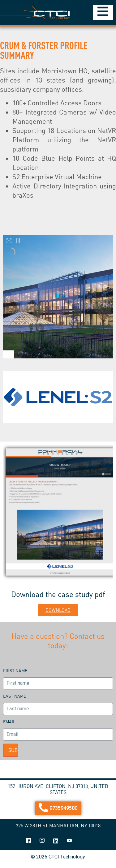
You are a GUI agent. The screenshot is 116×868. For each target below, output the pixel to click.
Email (9, 722)
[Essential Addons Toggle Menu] (103, 13)
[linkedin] (56, 841)
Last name (15, 696)
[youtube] (69, 841)
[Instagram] (42, 841)
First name (15, 670)
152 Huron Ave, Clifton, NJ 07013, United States (58, 789)
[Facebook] (28, 841)
